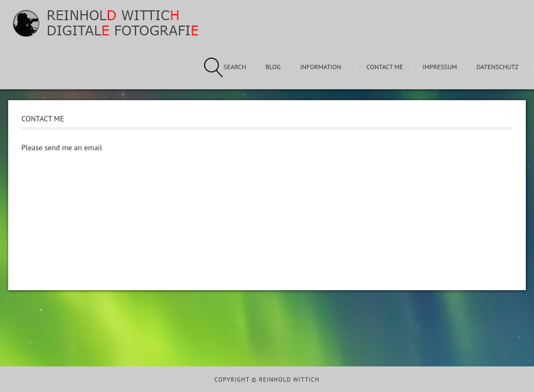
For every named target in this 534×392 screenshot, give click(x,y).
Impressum (440, 67)
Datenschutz (497, 67)
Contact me (385, 67)
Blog (273, 67)
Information (320, 67)
